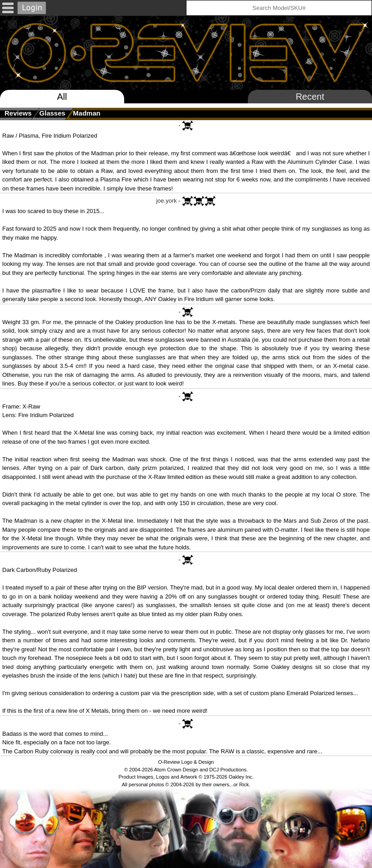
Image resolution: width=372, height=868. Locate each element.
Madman (87, 113)
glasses (52, 113)
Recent (310, 97)
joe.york (167, 201)
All (62, 97)
